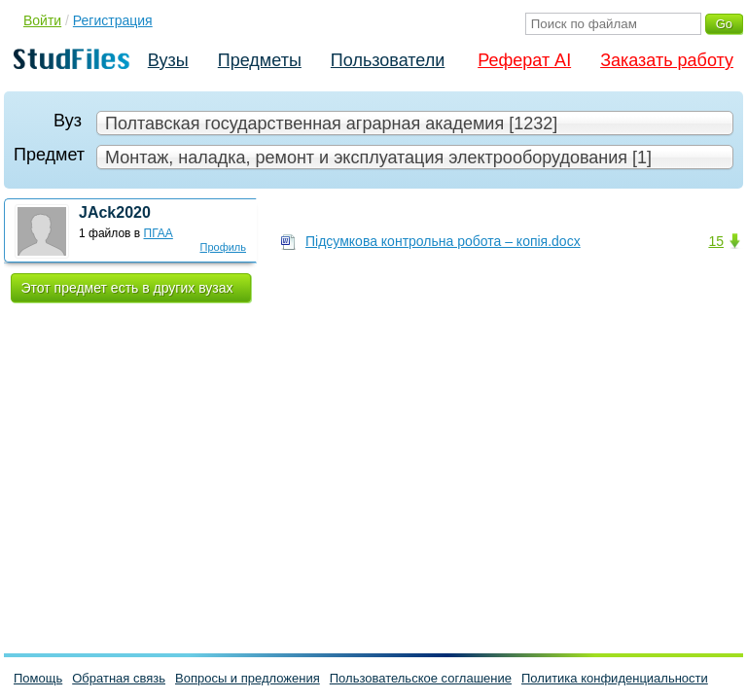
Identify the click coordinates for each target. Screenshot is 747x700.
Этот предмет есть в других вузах (127, 288)
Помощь (38, 678)
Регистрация (113, 20)
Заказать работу (667, 60)
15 (716, 241)
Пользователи (388, 60)
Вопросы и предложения (248, 678)
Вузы (168, 60)
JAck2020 (115, 212)
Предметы (260, 60)
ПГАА (159, 233)
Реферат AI (524, 60)
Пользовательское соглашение (421, 678)
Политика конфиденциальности (615, 678)
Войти (42, 20)
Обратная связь (119, 678)
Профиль (224, 247)
